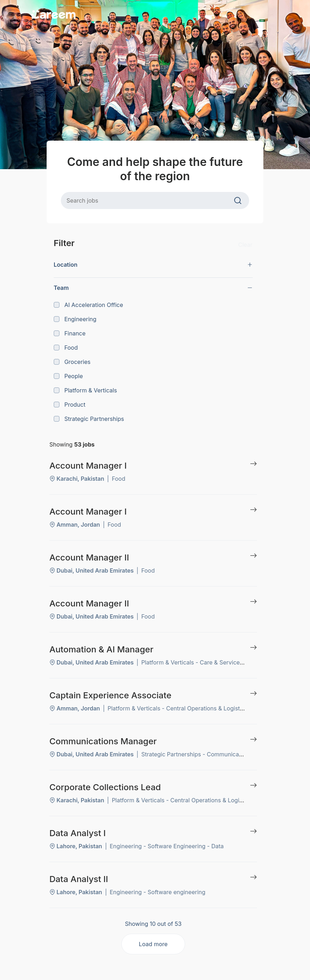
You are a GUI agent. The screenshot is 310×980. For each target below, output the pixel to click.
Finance (70, 333)
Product (70, 405)
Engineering (75, 319)
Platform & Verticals (85, 390)
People (68, 376)
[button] (153, 265)
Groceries (72, 362)
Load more (153, 944)
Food (66, 348)
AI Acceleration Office (88, 305)
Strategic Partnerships (89, 419)
